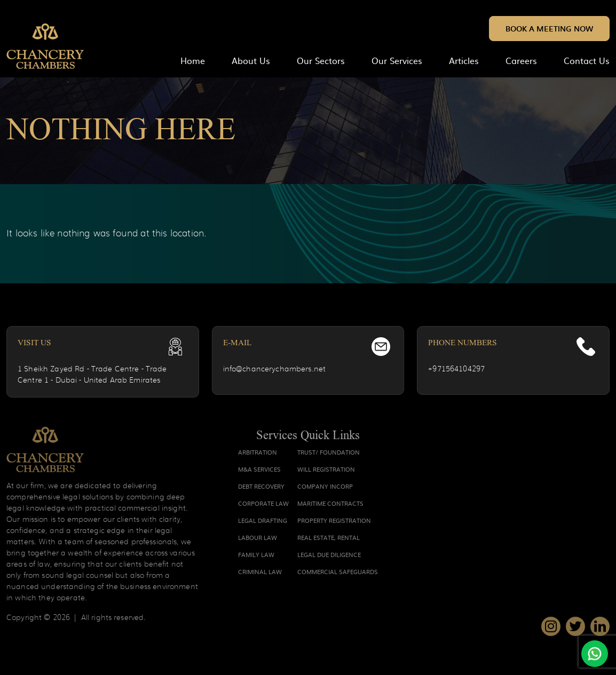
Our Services (397, 60)
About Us (251, 60)
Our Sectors (321, 60)
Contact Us (587, 60)
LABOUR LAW (258, 539)
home (193, 60)
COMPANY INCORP (325, 488)
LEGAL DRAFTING (263, 522)
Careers (521, 60)
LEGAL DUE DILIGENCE (329, 557)
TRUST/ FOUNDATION (329, 454)
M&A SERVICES (259, 471)
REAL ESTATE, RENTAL (329, 539)
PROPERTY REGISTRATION (334, 522)
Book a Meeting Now (549, 29)
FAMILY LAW (256, 557)
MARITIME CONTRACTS (330, 505)
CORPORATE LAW (263, 505)
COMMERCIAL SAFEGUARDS (338, 574)
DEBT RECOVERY (261, 488)
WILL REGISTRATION (326, 471)
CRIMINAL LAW (260, 574)
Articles (464, 60)
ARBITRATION (258, 454)
